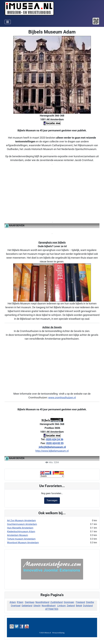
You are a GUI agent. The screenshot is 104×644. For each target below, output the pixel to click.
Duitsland (88, 606)
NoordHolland (42, 602)
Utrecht (37, 606)
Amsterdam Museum (17, 535)
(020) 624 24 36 (54, 439)
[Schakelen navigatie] (8, 22)
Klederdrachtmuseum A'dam (21, 532)
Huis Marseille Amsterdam (20, 528)
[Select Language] (52, 476)
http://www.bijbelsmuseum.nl (52, 451)
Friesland (80, 602)
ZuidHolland (57, 602)
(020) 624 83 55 (55, 443)
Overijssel (16, 606)
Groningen (69, 602)
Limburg (61, 606)
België (79, 606)
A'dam (13, 602)
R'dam (20, 602)
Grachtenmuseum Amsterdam (22, 524)
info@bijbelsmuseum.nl (52, 447)
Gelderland (27, 606)
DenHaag (30, 602)
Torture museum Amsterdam (21, 539)
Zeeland (71, 606)
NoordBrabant (49, 606)
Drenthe (90, 602)
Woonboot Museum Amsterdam (23, 543)
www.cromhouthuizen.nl (62, 397)
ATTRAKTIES (52, 609)
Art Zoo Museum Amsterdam (21, 521)
